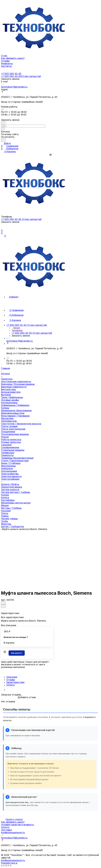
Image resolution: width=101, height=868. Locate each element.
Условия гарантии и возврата (17, 825)
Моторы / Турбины (11, 508)
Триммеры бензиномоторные (17, 458)
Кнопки (5, 495)
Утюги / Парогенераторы (15, 461)
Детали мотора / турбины (16, 492)
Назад (16, 328)
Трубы (4, 521)
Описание (12, 677)
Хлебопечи (7, 469)
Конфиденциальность (13, 833)
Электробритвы (10, 474)
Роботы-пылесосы (11, 440)
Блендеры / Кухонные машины (18, 384)
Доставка (6, 830)
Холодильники (9, 471)
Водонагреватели (11, 392)
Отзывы (11, 680)
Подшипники (8, 432)
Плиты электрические (13, 429)
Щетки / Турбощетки (12, 527)
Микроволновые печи (13, 413)
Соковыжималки (10, 447)
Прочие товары (9, 519)
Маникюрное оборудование (16, 411)
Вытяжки (6, 395)
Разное (5, 437)
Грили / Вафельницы (12, 397)
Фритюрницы (8, 466)
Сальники (6, 445)
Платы (5, 513)
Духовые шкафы (10, 400)
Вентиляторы (8, 389)
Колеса (5, 498)
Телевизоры (8, 453)
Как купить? (17, 653)
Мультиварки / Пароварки (15, 416)
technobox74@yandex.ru (14, 87)
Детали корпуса (10, 490)
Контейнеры (8, 500)
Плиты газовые (9, 426)
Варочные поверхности (14, 387)
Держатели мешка (12, 487)
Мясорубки (7, 418)
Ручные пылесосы (11, 442)
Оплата (10, 685)
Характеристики (15, 682)
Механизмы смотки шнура (16, 503)
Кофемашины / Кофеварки (15, 405)
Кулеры (5, 408)
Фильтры (6, 524)
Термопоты (7, 455)
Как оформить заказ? (13, 822)
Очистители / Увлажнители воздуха (21, 424)
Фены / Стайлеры (11, 463)
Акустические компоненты (16, 382)
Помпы (5, 516)
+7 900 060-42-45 (11, 74)
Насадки (6, 511)
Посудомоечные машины (15, 434)
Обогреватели (9, 421)
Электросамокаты (11, 476)
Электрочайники (10, 479)
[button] (50, 155)
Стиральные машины (13, 450)
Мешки (5, 505)
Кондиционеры (9, 403)
